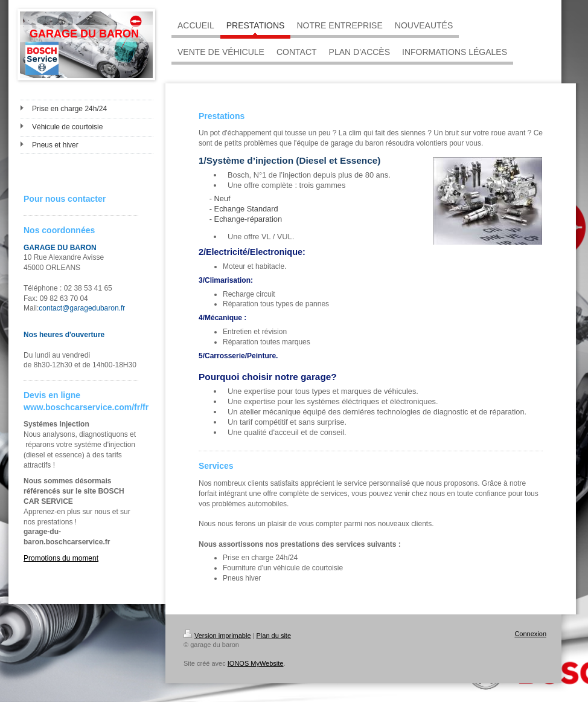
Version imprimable (217, 636)
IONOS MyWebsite (256, 663)
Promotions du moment (61, 558)
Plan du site (274, 636)
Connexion (530, 634)
